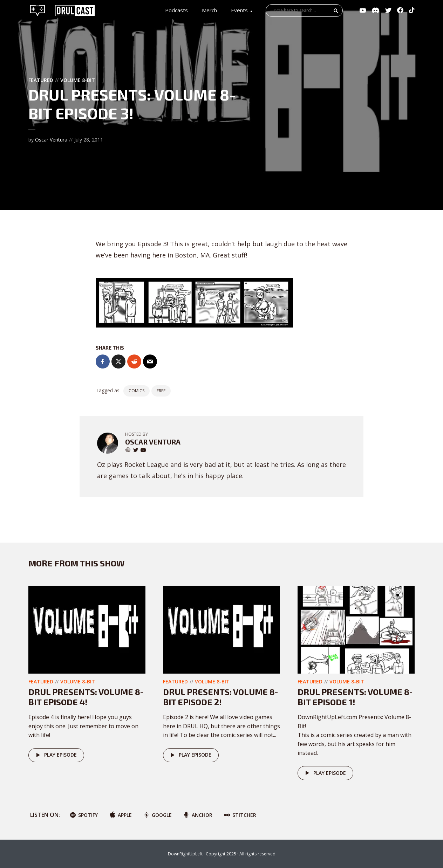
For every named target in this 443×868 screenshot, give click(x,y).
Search (336, 11)
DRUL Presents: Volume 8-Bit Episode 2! (220, 697)
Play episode (55, 755)
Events (239, 10)
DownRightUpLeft (185, 854)
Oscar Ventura (51, 140)
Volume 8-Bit (78, 80)
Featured (41, 80)
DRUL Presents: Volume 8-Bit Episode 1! (355, 697)
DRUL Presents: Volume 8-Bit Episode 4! (86, 697)
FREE (161, 391)
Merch (209, 10)
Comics (137, 391)
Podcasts (176, 10)
